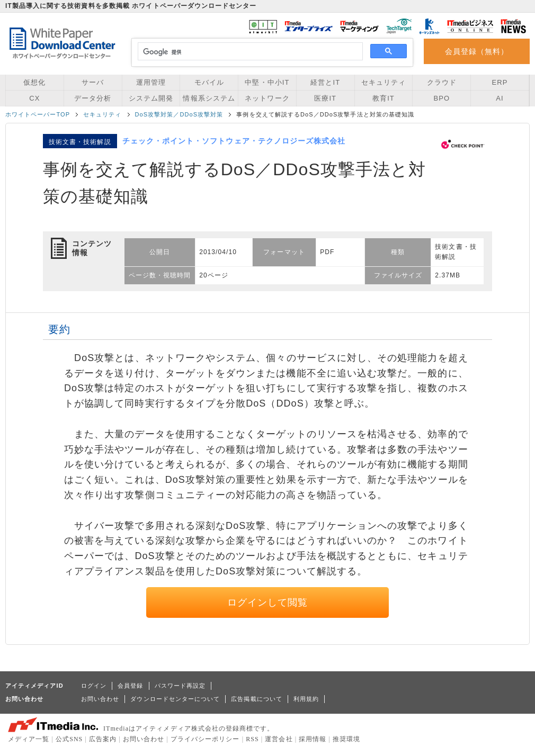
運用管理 (151, 82)
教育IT (384, 98)
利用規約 (306, 699)
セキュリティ (384, 82)
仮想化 (34, 82)
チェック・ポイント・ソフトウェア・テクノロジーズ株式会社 (234, 141)
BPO (442, 98)
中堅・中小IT (267, 82)
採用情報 (313, 739)
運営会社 (279, 739)
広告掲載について (257, 699)
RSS (252, 739)
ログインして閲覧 (268, 602)
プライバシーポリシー (205, 739)
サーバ (93, 82)
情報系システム (209, 98)
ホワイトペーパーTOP (38, 114)
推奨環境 (346, 739)
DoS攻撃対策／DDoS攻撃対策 (179, 114)
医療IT (325, 98)
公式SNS (69, 739)
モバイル (209, 82)
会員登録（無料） (477, 51)
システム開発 (151, 98)
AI (500, 98)
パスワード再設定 (180, 686)
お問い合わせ (100, 699)
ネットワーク (267, 98)
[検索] (249, 52)
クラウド (442, 82)
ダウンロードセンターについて (175, 699)
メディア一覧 (29, 739)
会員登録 (130, 686)
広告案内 (103, 739)
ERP (500, 82)
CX (34, 98)
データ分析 (93, 98)
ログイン (94, 686)
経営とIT (325, 82)
